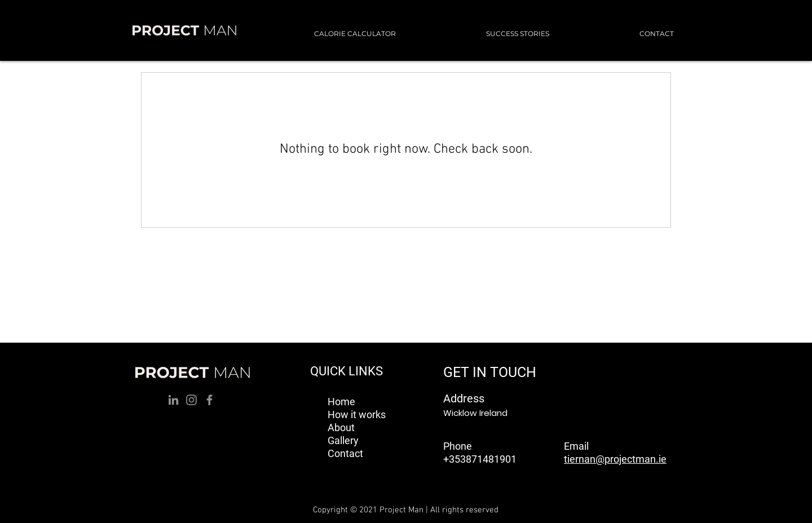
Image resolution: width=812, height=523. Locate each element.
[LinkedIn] (173, 400)
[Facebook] (209, 400)
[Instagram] (191, 400)
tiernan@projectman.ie (615, 459)
